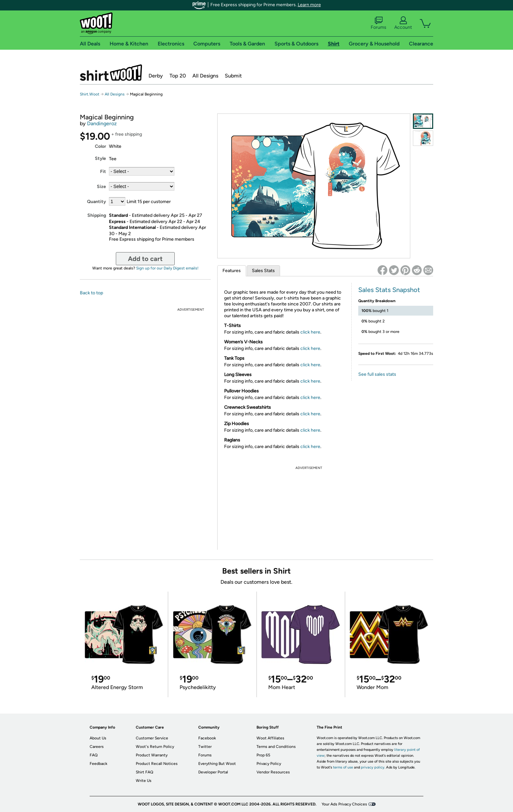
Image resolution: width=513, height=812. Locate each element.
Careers (97, 747)
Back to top (91, 293)
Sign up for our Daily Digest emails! (167, 268)
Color (100, 146)
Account (403, 23)
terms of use (343, 767)
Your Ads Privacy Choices (344, 804)
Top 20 (178, 76)
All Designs (205, 76)
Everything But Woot (217, 764)
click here (310, 332)
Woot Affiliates (270, 738)
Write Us (144, 781)
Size (101, 187)
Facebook (207, 738)
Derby (156, 76)
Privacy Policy (269, 764)
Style (100, 158)
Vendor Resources (273, 772)
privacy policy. (373, 767)
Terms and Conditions (276, 747)
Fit (103, 172)
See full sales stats (377, 374)
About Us (98, 738)
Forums (379, 23)
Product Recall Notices (157, 764)
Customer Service (152, 738)
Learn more (309, 5)
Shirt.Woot (111, 73)
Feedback (98, 764)
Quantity (97, 202)
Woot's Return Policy (155, 747)
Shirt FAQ (144, 772)
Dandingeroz (102, 123)
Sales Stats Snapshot (389, 290)
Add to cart (145, 259)
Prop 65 (263, 755)
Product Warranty (152, 755)
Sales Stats (263, 271)
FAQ (94, 755)
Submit (233, 76)
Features (232, 271)
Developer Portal (213, 772)
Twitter (205, 747)
